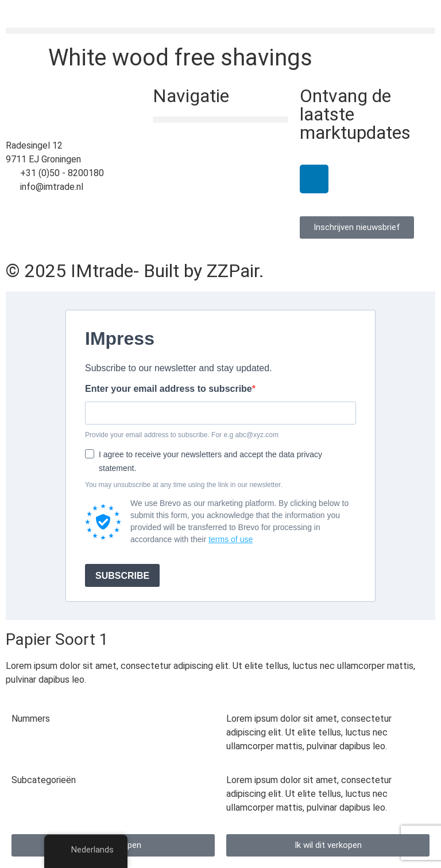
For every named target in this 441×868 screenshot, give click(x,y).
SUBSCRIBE (122, 576)
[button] (220, 31)
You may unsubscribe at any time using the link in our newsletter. (184, 485)
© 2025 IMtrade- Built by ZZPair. (135, 271)
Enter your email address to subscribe (169, 389)
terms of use (231, 539)
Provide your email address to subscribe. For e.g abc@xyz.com (182, 435)
